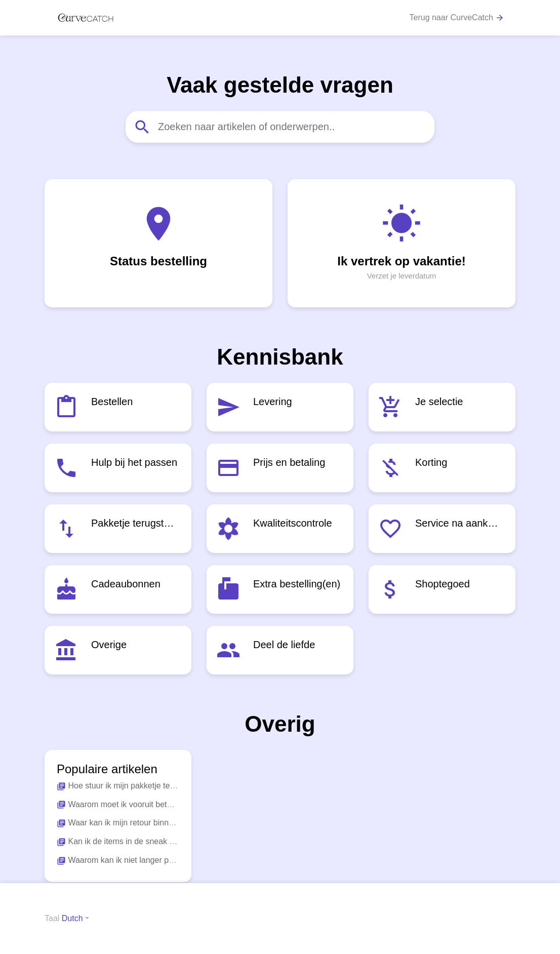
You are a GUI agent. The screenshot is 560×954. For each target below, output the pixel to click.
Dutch (72, 918)
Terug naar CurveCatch (457, 18)
